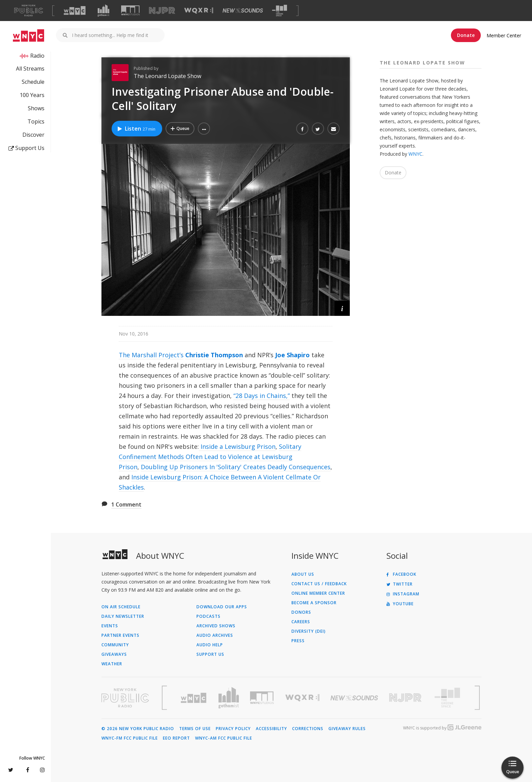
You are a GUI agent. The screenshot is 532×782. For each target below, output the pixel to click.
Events (110, 626)
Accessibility (271, 729)
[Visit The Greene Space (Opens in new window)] (280, 11)
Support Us (26, 148)
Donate (466, 35)
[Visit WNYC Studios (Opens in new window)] (130, 10)
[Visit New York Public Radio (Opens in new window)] (125, 698)
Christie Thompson (214, 355)
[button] (204, 129)
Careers (301, 622)
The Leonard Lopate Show (167, 76)
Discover (33, 135)
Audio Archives (215, 635)
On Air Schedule (121, 607)
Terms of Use (195, 729)
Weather (112, 664)
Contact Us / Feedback (319, 584)
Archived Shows (216, 626)
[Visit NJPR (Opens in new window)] (162, 11)
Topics (36, 121)
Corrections (308, 729)
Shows (36, 108)
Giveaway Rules (347, 729)
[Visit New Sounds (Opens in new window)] (243, 11)
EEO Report (176, 738)
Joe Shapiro (292, 355)
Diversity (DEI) (309, 631)
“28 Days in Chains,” (262, 396)
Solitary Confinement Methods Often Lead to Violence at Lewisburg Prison (210, 457)
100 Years (32, 95)
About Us (303, 574)
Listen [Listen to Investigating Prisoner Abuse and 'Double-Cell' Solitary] (136, 129)
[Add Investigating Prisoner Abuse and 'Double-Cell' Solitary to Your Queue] (180, 129)
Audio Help (210, 645)
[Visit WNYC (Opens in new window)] (75, 11)
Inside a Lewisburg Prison (237, 446)
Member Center (504, 35)
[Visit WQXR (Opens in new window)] (199, 11)
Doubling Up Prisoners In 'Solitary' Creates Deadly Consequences (236, 467)
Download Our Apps (222, 607)
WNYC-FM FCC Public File (130, 738)
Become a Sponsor (314, 603)
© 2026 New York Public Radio (138, 729)
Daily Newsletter (123, 616)
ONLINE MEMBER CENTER (318, 593)
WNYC (415, 154)
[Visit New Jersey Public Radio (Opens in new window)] (406, 698)
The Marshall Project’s (151, 355)
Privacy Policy (233, 729)
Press (298, 641)
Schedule (33, 82)
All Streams (30, 69)
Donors (301, 612)
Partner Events (120, 635)
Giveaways (114, 654)
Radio (37, 56)
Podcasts (208, 616)
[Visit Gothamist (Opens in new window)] (103, 11)
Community (115, 645)
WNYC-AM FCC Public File (224, 738)
